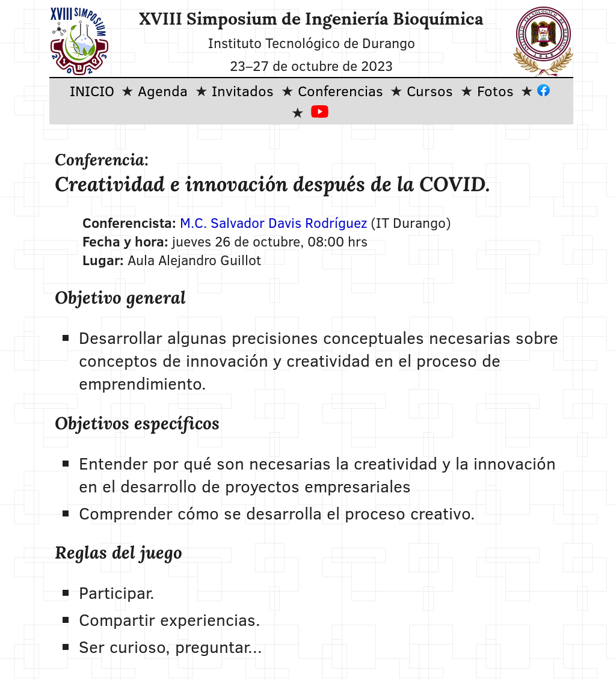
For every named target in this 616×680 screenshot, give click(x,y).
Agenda (163, 90)
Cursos (430, 90)
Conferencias (340, 90)
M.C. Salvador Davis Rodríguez (273, 222)
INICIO (92, 90)
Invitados (243, 90)
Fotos (495, 90)
